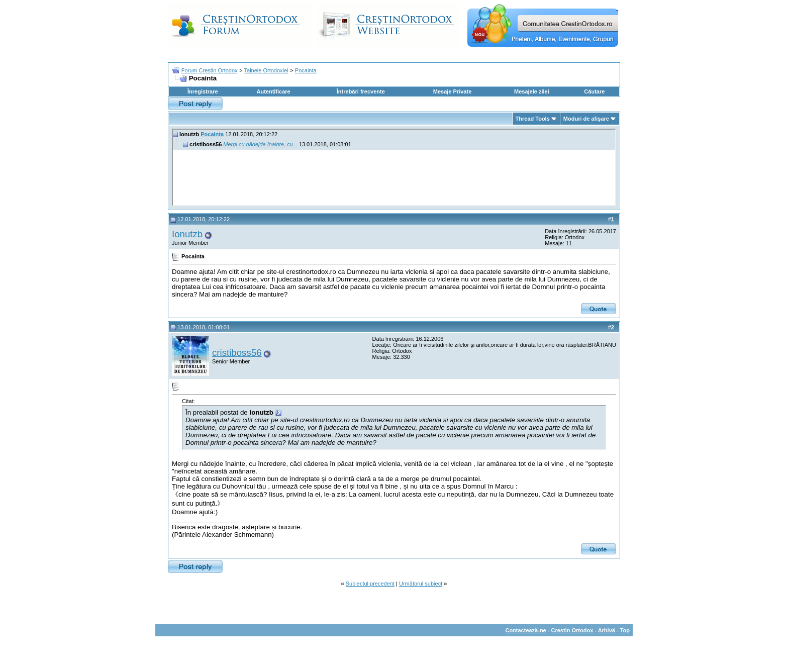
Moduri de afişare (586, 119)
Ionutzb (187, 234)
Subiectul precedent (370, 584)
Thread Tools (533, 119)
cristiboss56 (237, 353)
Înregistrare (203, 91)
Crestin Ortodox (572, 630)
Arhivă (607, 630)
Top (625, 630)
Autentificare (273, 91)
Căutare (594, 91)
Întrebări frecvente (361, 91)
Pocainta (306, 70)
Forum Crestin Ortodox (210, 70)
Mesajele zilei (532, 91)
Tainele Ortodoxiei (266, 70)
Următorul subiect (421, 584)
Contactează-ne (525, 630)
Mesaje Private (452, 91)
